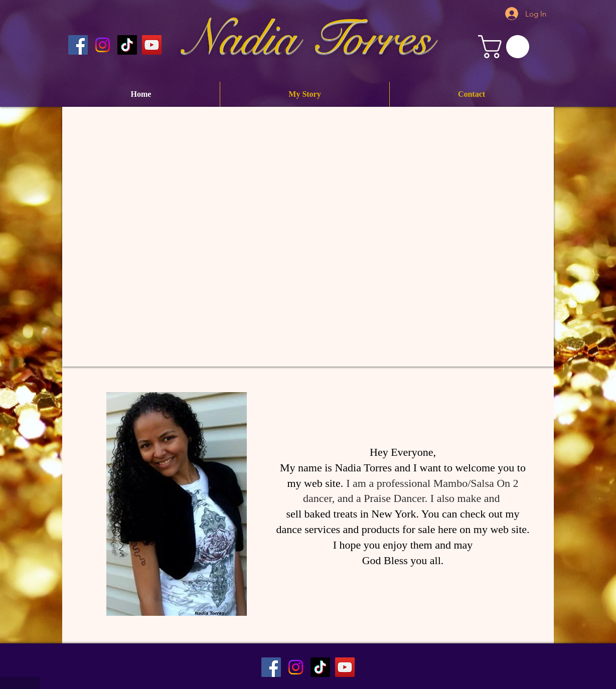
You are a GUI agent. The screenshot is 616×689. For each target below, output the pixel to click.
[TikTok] (320, 667)
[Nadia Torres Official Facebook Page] (78, 45)
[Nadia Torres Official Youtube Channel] (152, 45)
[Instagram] (103, 45)
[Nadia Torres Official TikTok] (127, 45)
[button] (506, 47)
